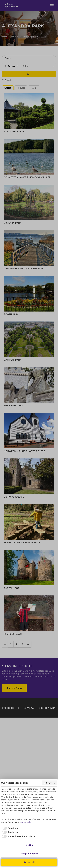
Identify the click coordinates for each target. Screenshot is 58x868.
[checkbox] (10, 828)
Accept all (29, 862)
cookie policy (26, 822)
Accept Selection (29, 854)
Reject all (29, 845)
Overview (49, 783)
